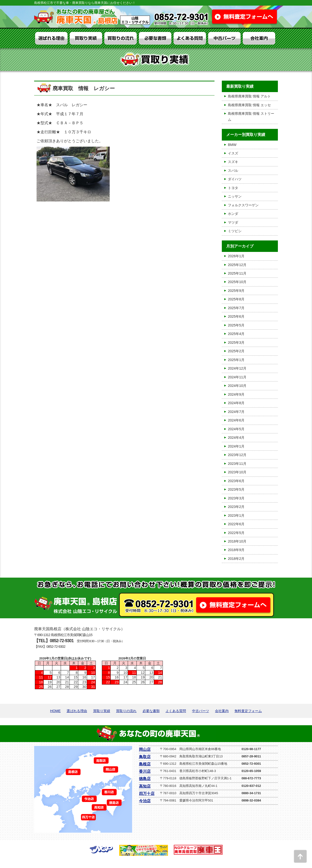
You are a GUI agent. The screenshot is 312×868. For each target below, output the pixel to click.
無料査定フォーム (248, 711)
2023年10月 (237, 472)
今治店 (145, 801)
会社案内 (222, 711)
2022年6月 (236, 524)
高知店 (145, 786)
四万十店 (147, 794)
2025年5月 (236, 325)
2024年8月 (236, 403)
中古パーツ (201, 711)
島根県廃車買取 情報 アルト (249, 96)
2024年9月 (236, 394)
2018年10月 (237, 541)
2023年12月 (237, 455)
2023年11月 (237, 464)
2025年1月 (236, 360)
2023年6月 (236, 481)
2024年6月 (236, 420)
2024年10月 (237, 386)
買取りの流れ (126, 711)
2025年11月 (237, 273)
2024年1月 (236, 446)
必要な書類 (151, 711)
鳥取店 (145, 757)
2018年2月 (236, 559)
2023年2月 (236, 507)
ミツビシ (235, 231)
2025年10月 (237, 282)
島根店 (145, 764)
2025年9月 (236, 291)
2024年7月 (236, 412)
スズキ (233, 162)
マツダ (233, 222)
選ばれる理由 (77, 711)
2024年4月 (236, 438)
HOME (55, 711)
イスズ (233, 153)
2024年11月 (237, 377)
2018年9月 (236, 550)
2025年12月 (237, 265)
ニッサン (235, 196)
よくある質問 (176, 711)
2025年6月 (236, 316)
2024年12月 (237, 368)
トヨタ (233, 188)
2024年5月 (236, 429)
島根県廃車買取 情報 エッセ (249, 105)
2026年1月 (236, 256)
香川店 (145, 771)
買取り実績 (102, 711)
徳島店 (145, 779)
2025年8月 (236, 299)
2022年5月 (236, 533)
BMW (232, 145)
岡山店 (145, 749)
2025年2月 (236, 351)
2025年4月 (236, 334)
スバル (233, 171)
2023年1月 (236, 515)
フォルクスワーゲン (243, 205)
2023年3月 (236, 498)
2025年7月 (236, 308)
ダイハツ (235, 179)
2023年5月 (236, 489)
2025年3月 (236, 343)
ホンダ (233, 214)
